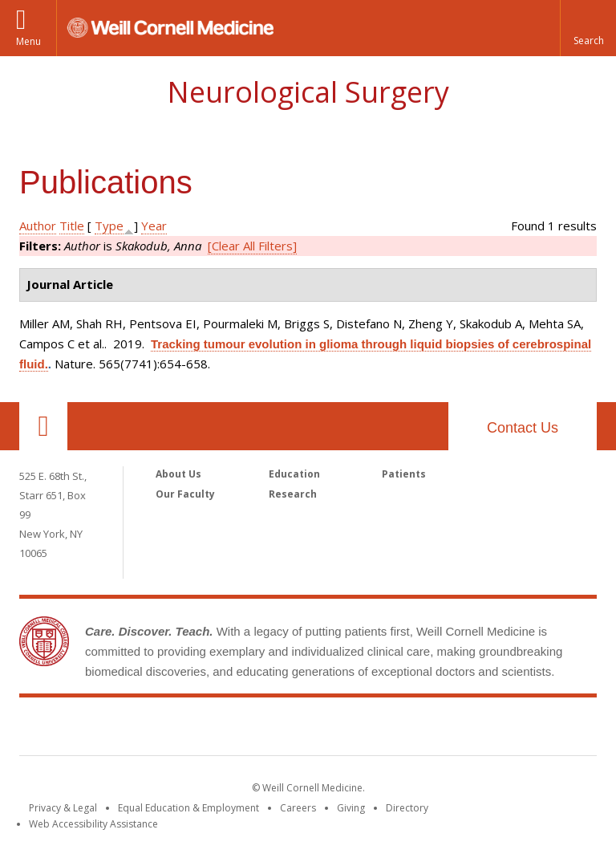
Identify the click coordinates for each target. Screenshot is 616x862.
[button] (588, 28)
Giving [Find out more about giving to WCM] (351, 808)
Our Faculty (185, 494)
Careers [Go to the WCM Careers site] (298, 808)
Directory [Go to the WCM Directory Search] (407, 808)
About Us (178, 474)
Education (294, 474)
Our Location (43, 426)
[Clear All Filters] (252, 246)
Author (38, 226)
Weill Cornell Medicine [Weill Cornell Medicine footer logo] (308, 730)
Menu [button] (28, 41)
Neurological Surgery (308, 92)
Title (72, 226)
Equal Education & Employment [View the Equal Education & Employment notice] (188, 808)
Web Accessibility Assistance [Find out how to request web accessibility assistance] (93, 824)
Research (293, 494)
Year (154, 226)
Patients (404, 474)
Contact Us (523, 428)
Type (109, 226)
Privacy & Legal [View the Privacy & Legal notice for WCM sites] (63, 808)
